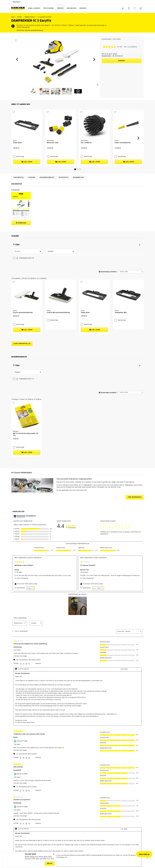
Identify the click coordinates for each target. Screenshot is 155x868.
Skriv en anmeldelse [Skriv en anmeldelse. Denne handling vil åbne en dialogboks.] (131, 47)
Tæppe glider (17, 129)
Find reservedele (135, 410)
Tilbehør (32, 160)
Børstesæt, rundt (53, 129)
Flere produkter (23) (22, 291)
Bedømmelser (78, 160)
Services (60, 8)
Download (21, 205)
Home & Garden (34, 8)
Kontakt (122, 61)
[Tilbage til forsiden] (19, 8)
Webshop (83, 8)
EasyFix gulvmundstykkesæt (23, 264)
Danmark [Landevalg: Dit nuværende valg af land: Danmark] (17, 2)
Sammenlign (19, 139)
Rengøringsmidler (47, 160)
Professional (49, 8)
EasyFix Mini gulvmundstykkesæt (58, 264)
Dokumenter (19, 160)
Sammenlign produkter (108, 237)
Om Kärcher (71, 8)
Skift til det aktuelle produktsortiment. (30, 30)
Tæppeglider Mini (121, 264)
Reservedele (64, 160)
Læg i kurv (27, 144)
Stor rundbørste (86, 129)
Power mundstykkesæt (123, 129)
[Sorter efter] (131, 237)
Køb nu (50, 863)
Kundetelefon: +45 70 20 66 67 (112, 56)
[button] (17, 59)
